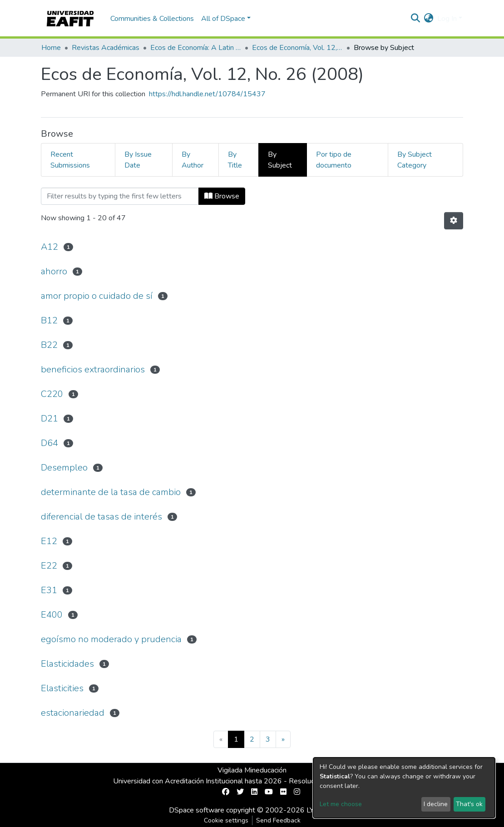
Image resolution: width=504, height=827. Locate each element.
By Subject (280, 160)
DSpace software (197, 810)
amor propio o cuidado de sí (97, 296)
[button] (429, 19)
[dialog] (404, 788)
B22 (49, 345)
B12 (49, 320)
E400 (52, 615)
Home (51, 48)
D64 (49, 443)
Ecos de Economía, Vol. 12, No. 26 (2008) (297, 48)
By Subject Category (415, 160)
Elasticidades (67, 664)
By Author (193, 160)
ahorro (54, 271)
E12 (49, 541)
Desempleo (64, 468)
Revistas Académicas (106, 48)
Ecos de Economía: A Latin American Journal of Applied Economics (196, 48)
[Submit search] (416, 19)
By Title (235, 160)
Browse (222, 196)
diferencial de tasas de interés (101, 517)
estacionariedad (73, 713)
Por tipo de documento (334, 160)
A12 (49, 247)
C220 (52, 394)
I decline (436, 804)
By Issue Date (138, 160)
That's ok (469, 804)
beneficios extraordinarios (93, 369)
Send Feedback (278, 820)
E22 (49, 566)
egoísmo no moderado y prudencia (111, 639)
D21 (49, 418)
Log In (447, 19)
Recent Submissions (70, 160)
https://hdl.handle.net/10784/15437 (207, 94)
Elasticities (62, 688)
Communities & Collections (152, 19)
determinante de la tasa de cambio (111, 492)
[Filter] (120, 196)
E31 (49, 590)
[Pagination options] (454, 221)
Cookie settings (226, 820)
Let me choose (341, 804)
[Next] (283, 739)
